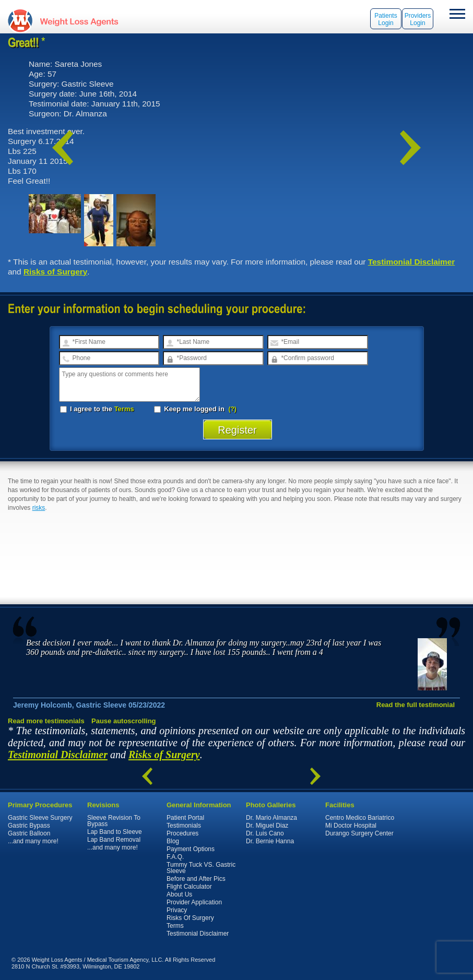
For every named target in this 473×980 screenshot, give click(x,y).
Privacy (177, 910)
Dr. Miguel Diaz (267, 826)
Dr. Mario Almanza (271, 818)
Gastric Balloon (29, 833)
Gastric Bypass (29, 826)
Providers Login (418, 19)
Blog (173, 841)
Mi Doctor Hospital (351, 826)
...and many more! (33, 841)
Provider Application (194, 902)
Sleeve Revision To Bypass (114, 821)
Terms (124, 409)
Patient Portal (185, 818)
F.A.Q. (175, 857)
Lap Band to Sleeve (115, 832)
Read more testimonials (46, 721)
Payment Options (191, 849)
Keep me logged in (190, 409)
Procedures (182, 833)
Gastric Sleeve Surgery (40, 818)
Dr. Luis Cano (265, 833)
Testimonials (184, 826)
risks (39, 508)
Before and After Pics (196, 879)
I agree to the (97, 409)
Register (237, 430)
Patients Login (386, 19)
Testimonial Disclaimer (412, 262)
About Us (179, 894)
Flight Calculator (189, 887)
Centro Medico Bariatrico (360, 818)
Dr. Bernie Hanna (270, 841)
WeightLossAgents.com (79, 21)
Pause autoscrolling (124, 721)
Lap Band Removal (114, 840)
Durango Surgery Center (359, 833)
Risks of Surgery (55, 272)
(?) (233, 409)
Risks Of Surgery (190, 918)
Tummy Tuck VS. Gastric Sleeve (201, 868)
